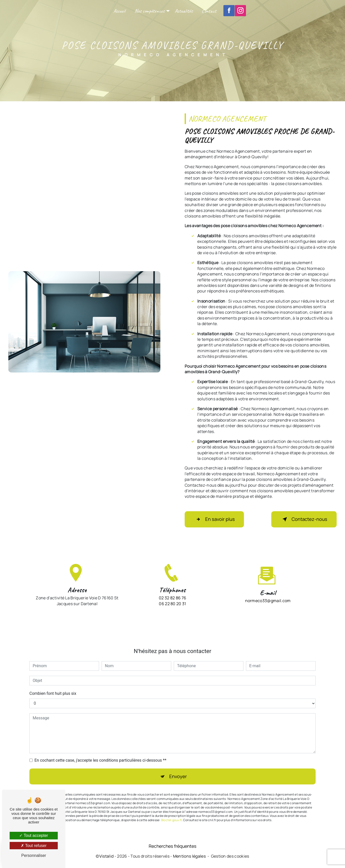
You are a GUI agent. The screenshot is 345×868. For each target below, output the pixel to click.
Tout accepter (34, 835)
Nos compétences (149, 11)
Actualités (184, 11)
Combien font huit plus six (53, 683)
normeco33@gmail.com (268, 590)
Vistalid (107, 857)
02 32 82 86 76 (173, 609)
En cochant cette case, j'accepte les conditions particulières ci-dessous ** (100, 750)
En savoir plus (216, 519)
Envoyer (178, 766)
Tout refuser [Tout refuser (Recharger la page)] (34, 846)
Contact (209, 11)
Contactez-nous (302, 519)
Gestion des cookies (230, 857)
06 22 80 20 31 (172, 614)
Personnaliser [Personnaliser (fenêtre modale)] (34, 855)
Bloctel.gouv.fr (171, 810)
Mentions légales (189, 857)
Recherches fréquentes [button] (173, 847)
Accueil (119, 11)
